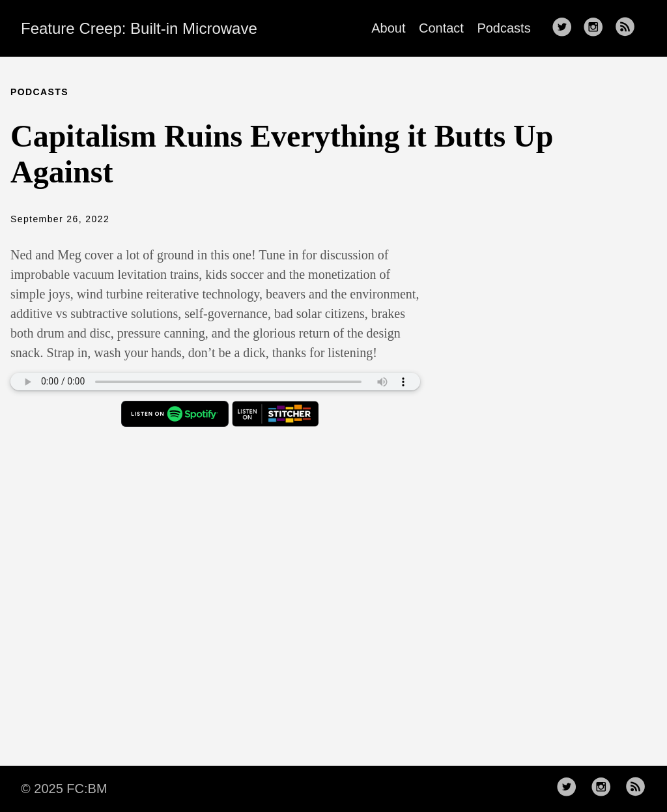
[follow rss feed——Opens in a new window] (629, 28)
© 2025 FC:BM (64, 789)
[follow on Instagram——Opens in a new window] (597, 28)
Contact (441, 28)
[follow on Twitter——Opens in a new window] (566, 28)
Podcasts (504, 28)
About (388, 28)
